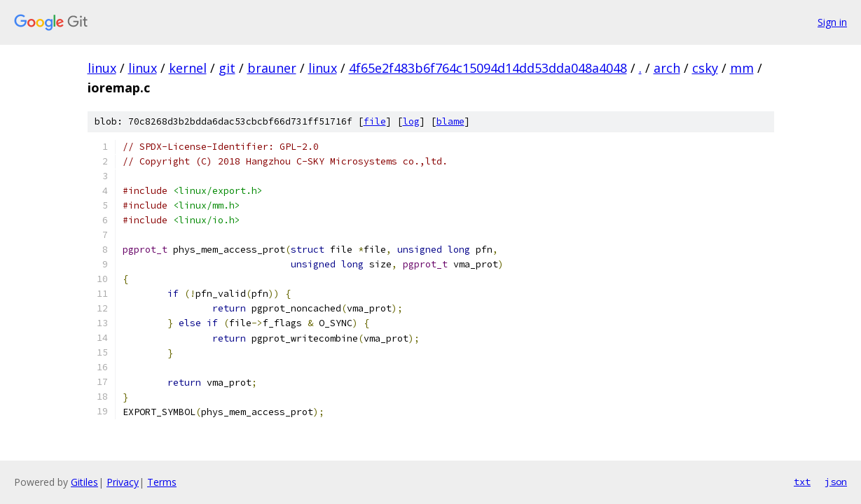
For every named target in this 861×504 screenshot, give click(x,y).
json (836, 482)
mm (742, 68)
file (375, 121)
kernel (188, 68)
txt (802, 482)
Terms (162, 482)
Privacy (123, 482)
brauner (272, 68)
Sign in (832, 22)
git (227, 68)
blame (450, 121)
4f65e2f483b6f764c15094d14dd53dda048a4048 (488, 68)
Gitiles (84, 482)
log (411, 121)
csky (705, 68)
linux (102, 68)
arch (667, 68)
